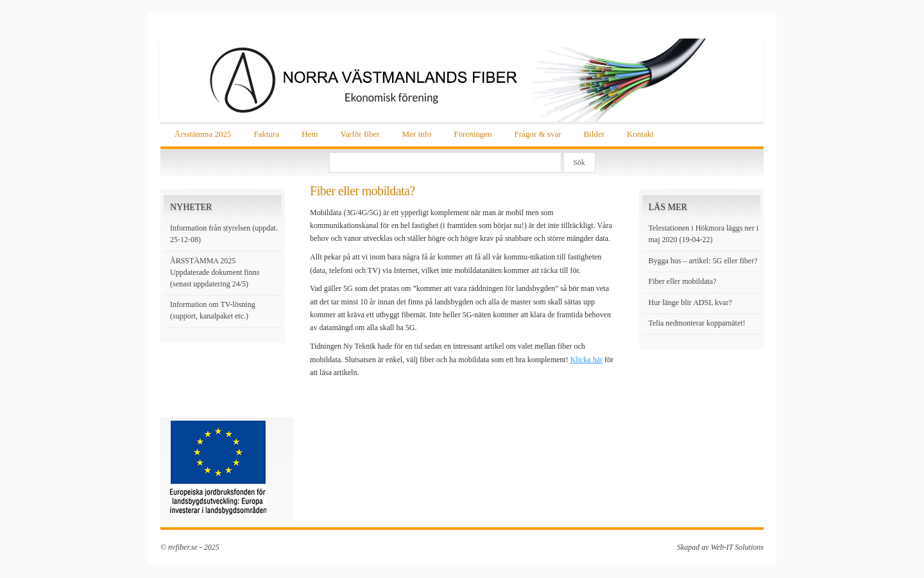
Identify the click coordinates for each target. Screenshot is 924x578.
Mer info (416, 134)
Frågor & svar (538, 134)
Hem (310, 134)
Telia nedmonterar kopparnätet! (697, 323)
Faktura (266, 134)
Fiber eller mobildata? (683, 281)
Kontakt (640, 134)
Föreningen (473, 134)
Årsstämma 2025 (203, 134)
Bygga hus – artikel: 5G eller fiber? (703, 261)
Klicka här (586, 360)
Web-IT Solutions (737, 547)
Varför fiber (360, 134)
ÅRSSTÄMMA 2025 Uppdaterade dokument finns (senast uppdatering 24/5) (215, 272)
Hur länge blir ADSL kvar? (690, 302)
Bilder (594, 134)
